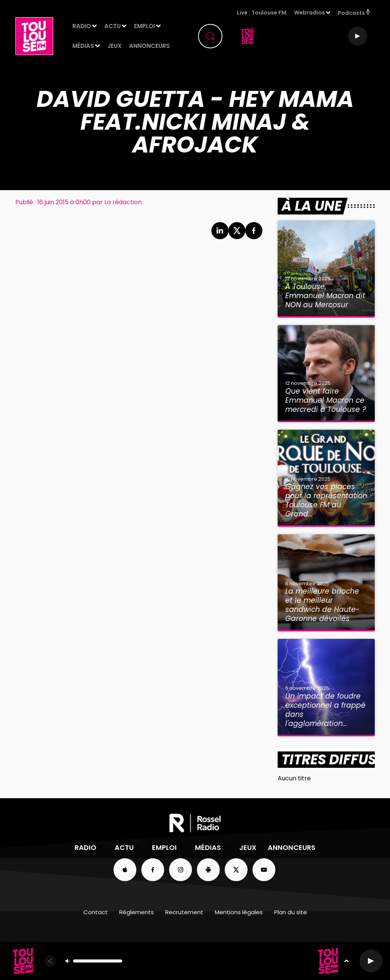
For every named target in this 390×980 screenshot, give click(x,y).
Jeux (114, 46)
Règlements (137, 912)
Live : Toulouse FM (262, 13)
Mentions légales (239, 912)
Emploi (145, 26)
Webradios (309, 13)
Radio (82, 26)
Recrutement (184, 912)
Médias (83, 46)
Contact (96, 912)
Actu (113, 26)
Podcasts (354, 13)
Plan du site (291, 912)
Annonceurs (149, 46)
